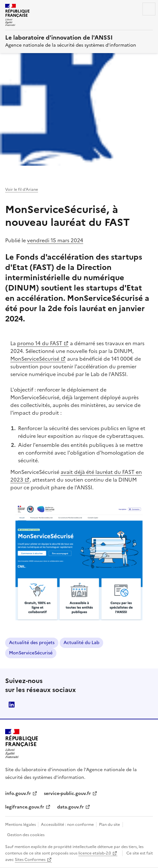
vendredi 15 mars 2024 (55, 240)
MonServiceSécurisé (38, 359)
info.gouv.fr (18, 794)
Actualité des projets (32, 643)
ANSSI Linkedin (12, 705)
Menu (149, 9)
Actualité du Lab (81, 643)
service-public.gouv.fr (67, 794)
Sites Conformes (30, 860)
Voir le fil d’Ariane (22, 189)
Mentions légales (21, 825)
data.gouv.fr (70, 807)
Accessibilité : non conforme (68, 825)
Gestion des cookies (26, 835)
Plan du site (109, 825)
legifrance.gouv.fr (25, 807)
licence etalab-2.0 (95, 853)
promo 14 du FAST (43, 343)
